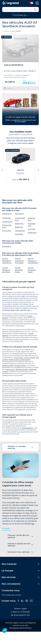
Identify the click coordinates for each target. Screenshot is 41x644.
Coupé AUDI (19, 234)
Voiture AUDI (19, 214)
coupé (28, 310)
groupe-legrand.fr (28, 428)
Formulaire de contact (11, 595)
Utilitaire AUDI (7, 214)
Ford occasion (19, 358)
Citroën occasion (30, 358)
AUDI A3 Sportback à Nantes (32, 270)
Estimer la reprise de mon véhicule (19, 545)
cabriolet (23, 310)
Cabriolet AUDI (20, 231)
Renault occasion (8, 366)
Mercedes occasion (22, 370)
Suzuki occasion (25, 360)
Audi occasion (10, 370)
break (17, 310)
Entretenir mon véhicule (19, 552)
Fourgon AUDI (7, 222)
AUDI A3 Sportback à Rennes (19, 270)
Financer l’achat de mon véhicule (18, 536)
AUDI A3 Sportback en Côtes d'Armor (7, 261)
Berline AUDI (19, 224)
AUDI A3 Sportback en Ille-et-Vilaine (19, 261)
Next (38, 169)
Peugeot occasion (20, 366)
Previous (3, 169)
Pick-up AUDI (7, 231)
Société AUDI (32, 233)
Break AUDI (19, 227)
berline (13, 310)
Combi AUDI (6, 218)
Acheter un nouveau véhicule (17, 447)
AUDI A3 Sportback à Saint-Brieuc (6, 270)
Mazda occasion (14, 360)
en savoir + (6, 528)
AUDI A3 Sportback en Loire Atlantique (33, 261)
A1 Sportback (6, 246)
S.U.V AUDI (31, 229)
